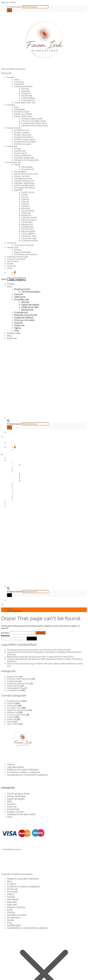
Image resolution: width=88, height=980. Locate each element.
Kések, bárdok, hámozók (26, 174)
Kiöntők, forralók (22, 112)
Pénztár (11, 912)
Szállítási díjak (14, 333)
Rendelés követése (17, 915)
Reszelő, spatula (29, 220)
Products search (15, 7)
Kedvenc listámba (16, 907)
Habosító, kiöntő (29, 218)
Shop (9, 268)
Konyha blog (13, 681)
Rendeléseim (14, 918)
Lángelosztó (27, 224)
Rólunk (10, 920)
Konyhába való (14, 162)
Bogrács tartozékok (24, 137)
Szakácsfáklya (28, 98)
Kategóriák (7, 73)
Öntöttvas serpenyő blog (19, 683)
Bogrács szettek (22, 132)
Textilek (18, 250)
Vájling (17, 328)
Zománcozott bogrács (25, 139)
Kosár (10, 910)
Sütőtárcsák (20, 151)
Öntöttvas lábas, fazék (32, 119)
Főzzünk (11, 105)
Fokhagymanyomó (23, 178)
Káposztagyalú (28, 231)
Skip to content (8, 2)
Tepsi (17, 80)
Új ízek (10, 264)
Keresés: (5, 633)
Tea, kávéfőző (28, 211)
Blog (9, 336)
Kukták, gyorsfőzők (23, 114)
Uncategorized (14, 690)
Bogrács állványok (23, 135)
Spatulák (26, 91)
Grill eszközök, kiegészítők (27, 160)
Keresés (5, 636)
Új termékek (13, 261)
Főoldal (11, 284)
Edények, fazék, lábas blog (19, 679)
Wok (16, 107)
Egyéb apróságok (23, 252)
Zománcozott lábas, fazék (34, 121)
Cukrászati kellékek (23, 86)
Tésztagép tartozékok (25, 188)
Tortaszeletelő (28, 100)
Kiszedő (25, 204)
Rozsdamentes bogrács (25, 142)
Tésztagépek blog (15, 688)
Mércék (25, 89)
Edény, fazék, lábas (23, 116)
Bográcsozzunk (14, 128)
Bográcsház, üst (22, 130)
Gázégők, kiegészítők (24, 158)
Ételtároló (26, 215)
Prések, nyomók (22, 176)
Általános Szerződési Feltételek (23, 770)
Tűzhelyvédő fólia (30, 241)
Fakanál (25, 199)
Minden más (13, 247)
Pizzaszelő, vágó (29, 238)
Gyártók (11, 897)
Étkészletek (27, 167)
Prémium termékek (16, 259)
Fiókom (11, 764)
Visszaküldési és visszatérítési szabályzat (27, 775)
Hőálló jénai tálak (30, 307)
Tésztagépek (20, 172)
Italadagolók (27, 227)
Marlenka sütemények (18, 257)
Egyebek (18, 190)
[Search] (9, 10)
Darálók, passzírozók (24, 181)
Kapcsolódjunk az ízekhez (13, 69)
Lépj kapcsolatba (15, 767)
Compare (12, 266)
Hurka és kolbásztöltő (24, 185)
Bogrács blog (13, 676)
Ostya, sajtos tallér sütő (25, 103)
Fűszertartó (27, 222)
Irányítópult (13, 899)
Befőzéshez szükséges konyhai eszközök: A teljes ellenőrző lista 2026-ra (40, 657)
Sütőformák (27, 96)
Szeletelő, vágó (29, 236)
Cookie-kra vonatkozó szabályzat (23, 772)
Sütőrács (25, 206)
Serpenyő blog (14, 686)
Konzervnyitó (28, 229)
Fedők (24, 195)
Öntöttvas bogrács (23, 144)
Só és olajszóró (29, 234)
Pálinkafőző (20, 109)
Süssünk (11, 77)
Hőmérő (25, 201)
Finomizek (12, 889)
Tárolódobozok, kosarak (26, 254)
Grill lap (18, 149)
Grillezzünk (12, 146)
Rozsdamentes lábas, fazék (34, 123)
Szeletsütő (19, 84)
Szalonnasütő (20, 153)
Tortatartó (26, 93)
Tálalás (17, 165)
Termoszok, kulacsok (24, 245)
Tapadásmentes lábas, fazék (35, 126)
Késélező (26, 208)
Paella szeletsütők (23, 155)
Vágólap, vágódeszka (24, 183)
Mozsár (25, 197)
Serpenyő (19, 82)
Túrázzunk (12, 243)
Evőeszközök (28, 169)
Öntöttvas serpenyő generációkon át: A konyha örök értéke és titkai (39, 650)
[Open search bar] (8, 421)
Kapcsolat (12, 338)
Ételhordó (26, 213)
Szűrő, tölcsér (28, 192)
